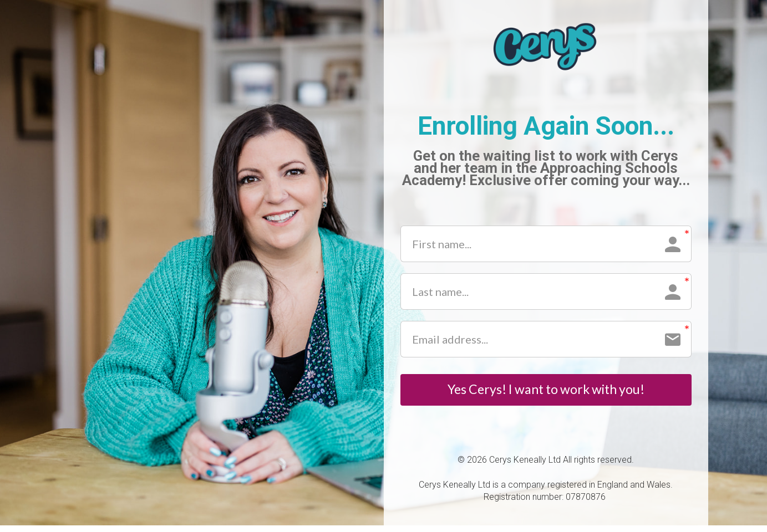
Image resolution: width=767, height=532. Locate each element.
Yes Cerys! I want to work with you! (546, 393)
